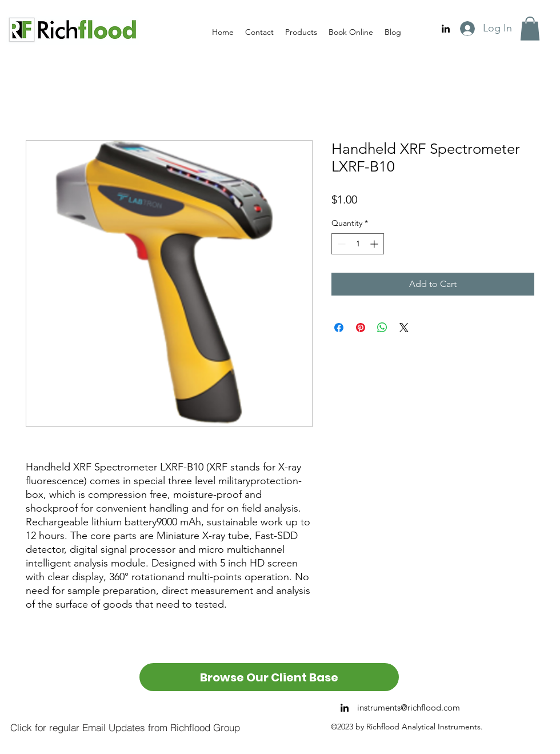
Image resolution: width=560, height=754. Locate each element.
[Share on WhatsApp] (382, 328)
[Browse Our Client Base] (269, 677)
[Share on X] (404, 328)
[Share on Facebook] (339, 328)
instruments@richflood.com (409, 707)
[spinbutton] (358, 244)
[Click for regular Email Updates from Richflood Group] (125, 727)
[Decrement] (340, 244)
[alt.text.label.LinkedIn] (446, 29)
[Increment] (375, 244)
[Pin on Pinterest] (361, 328)
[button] (530, 29)
